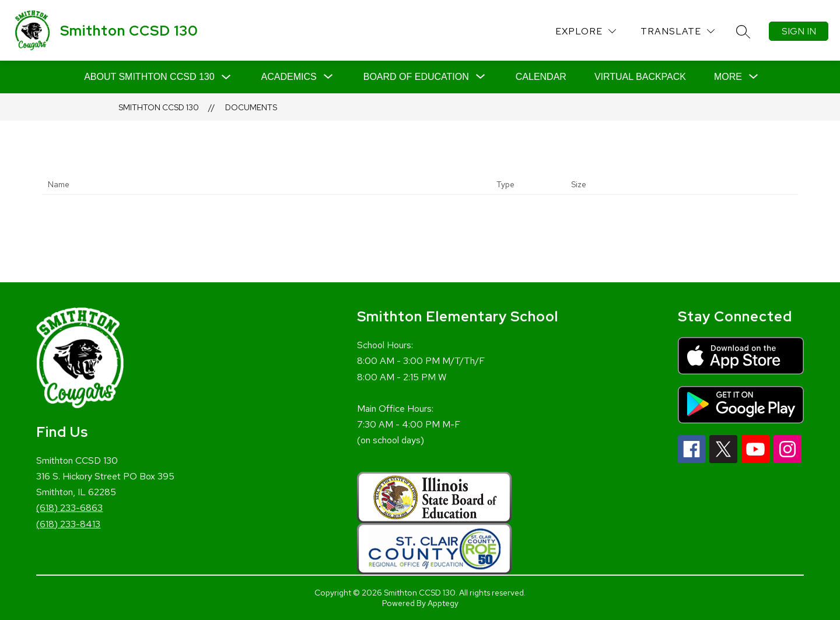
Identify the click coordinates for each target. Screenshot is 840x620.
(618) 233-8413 (68, 524)
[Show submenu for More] (728, 77)
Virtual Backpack (640, 77)
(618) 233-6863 (69, 508)
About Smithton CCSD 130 (149, 77)
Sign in (799, 31)
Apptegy (443, 603)
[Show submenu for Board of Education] (416, 77)
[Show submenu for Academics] (289, 77)
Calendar (541, 77)
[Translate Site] (678, 31)
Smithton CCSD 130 (159, 107)
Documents (251, 107)
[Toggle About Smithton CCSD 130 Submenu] (226, 77)
